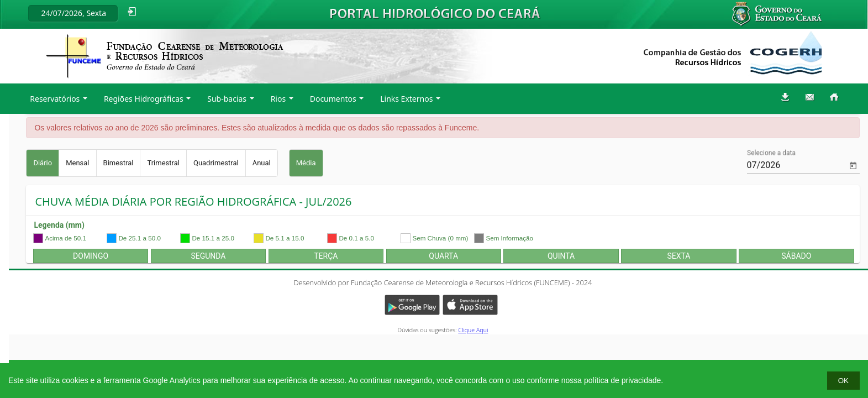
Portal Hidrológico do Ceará (436, 13)
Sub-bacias (227, 99)
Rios (278, 99)
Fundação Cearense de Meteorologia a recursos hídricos (165, 56)
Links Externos (406, 99)
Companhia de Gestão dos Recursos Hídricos (733, 53)
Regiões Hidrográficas (144, 99)
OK (843, 381)
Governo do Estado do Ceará (785, 14)
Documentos (333, 99)
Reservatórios (55, 99)
